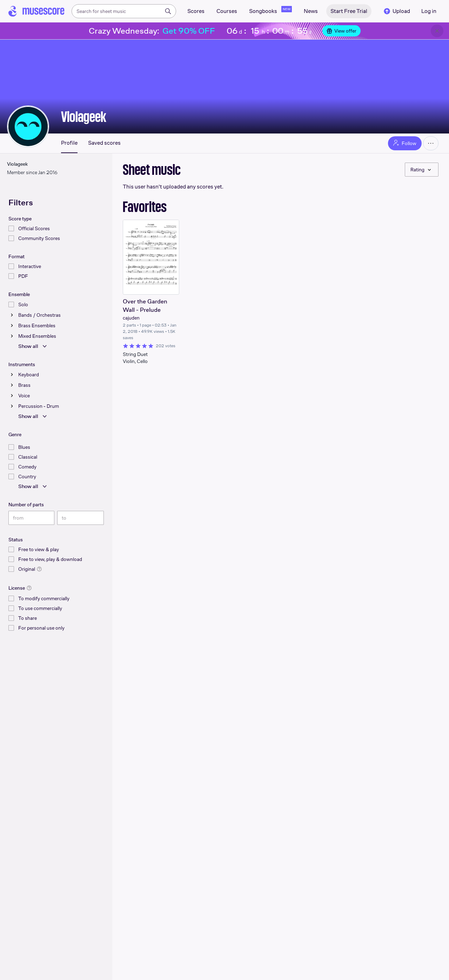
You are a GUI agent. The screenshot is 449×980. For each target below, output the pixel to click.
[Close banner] (437, 31)
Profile (69, 143)
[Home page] (36, 11)
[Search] (168, 11)
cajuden (131, 318)
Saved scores (104, 143)
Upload (396, 11)
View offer (341, 31)
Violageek (84, 117)
